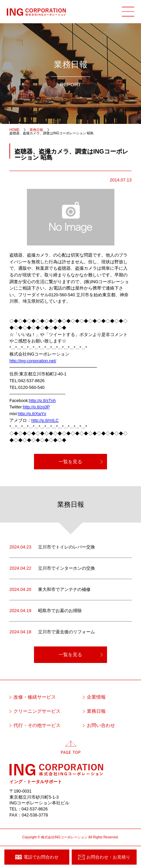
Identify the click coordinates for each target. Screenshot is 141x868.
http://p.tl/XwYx (32, 414)
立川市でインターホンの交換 (52, 568)
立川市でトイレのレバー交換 (52, 547)
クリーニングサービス (37, 711)
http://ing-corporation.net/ (33, 361)
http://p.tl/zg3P (36, 407)
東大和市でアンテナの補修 (50, 590)
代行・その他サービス (37, 725)
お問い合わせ (101, 725)
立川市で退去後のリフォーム (52, 632)
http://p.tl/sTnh (42, 401)
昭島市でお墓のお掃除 (46, 611)
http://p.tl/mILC (45, 421)
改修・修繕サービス (35, 697)
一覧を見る (70, 462)
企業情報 (96, 697)
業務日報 (96, 711)
